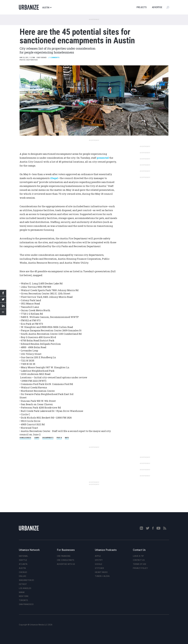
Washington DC (27, 580)
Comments (54, 57)
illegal (54, 178)
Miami (22, 592)
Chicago (23, 572)
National (23, 556)
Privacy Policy (140, 568)
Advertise (157, 7)
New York (24, 596)
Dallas (23, 576)
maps (67, 438)
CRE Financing (64, 556)
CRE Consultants (66, 560)
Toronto (23, 600)
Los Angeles (25, 588)
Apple (98, 556)
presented (103, 158)
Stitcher (99, 568)
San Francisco (26, 604)
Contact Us (139, 560)
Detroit (23, 584)
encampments (48, 438)
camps (37, 438)
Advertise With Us (66, 564)
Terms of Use (140, 564)
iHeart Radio (101, 572)
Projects (142, 7)
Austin (47, 8)
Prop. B (59, 438)
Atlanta (23, 564)
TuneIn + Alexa (102, 576)
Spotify (99, 560)
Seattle (23, 560)
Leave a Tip (138, 556)
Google (99, 564)
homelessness (25, 438)
